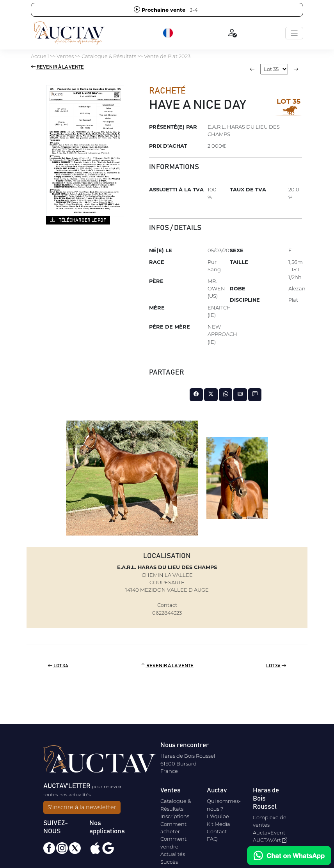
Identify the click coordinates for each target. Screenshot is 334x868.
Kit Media (219, 824)
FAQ (212, 839)
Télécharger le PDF (78, 220)
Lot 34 (58, 666)
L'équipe (218, 816)
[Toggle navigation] (294, 33)
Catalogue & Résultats (109, 56)
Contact (217, 831)
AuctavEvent (269, 833)
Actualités (173, 854)
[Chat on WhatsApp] (289, 856)
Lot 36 (276, 666)
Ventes (65, 56)
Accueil (40, 56)
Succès (169, 862)
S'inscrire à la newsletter (82, 807)
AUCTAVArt (270, 840)
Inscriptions (175, 816)
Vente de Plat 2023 (167, 56)
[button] (169, 33)
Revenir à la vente (57, 67)
